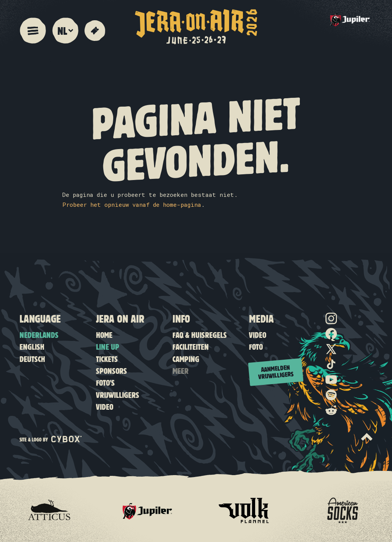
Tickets (107, 359)
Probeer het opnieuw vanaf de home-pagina (132, 204)
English (32, 346)
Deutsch (32, 359)
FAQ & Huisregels (200, 335)
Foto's (105, 382)
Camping (186, 359)
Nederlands (39, 335)
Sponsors (111, 371)
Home (104, 335)
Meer (181, 371)
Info (181, 318)
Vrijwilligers (118, 395)
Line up (108, 346)
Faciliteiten (191, 346)
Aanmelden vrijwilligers (276, 371)
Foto (256, 346)
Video (105, 406)
